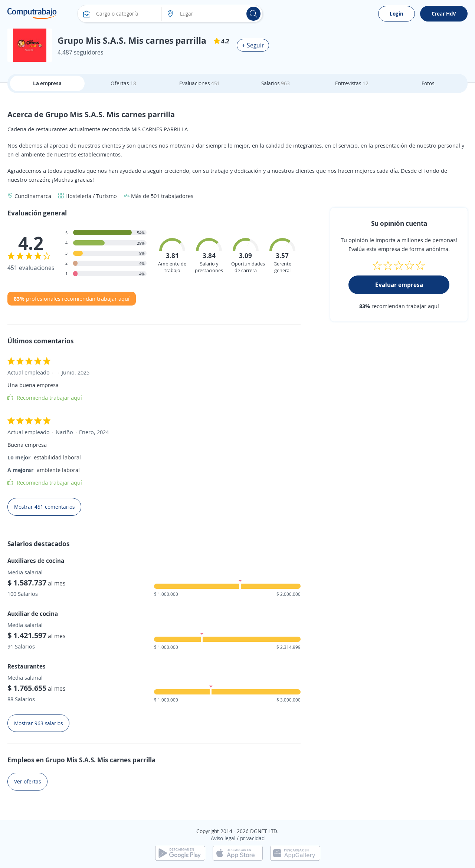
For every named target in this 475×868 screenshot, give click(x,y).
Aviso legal (223, 838)
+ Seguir (253, 45)
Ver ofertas (27, 781)
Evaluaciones (200, 83)
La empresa (47, 83)
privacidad (252, 838)
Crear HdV (444, 14)
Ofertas (123, 83)
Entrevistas (352, 83)
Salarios (276, 83)
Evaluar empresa (399, 285)
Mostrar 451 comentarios (44, 507)
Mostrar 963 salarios (38, 723)
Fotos (428, 83)
